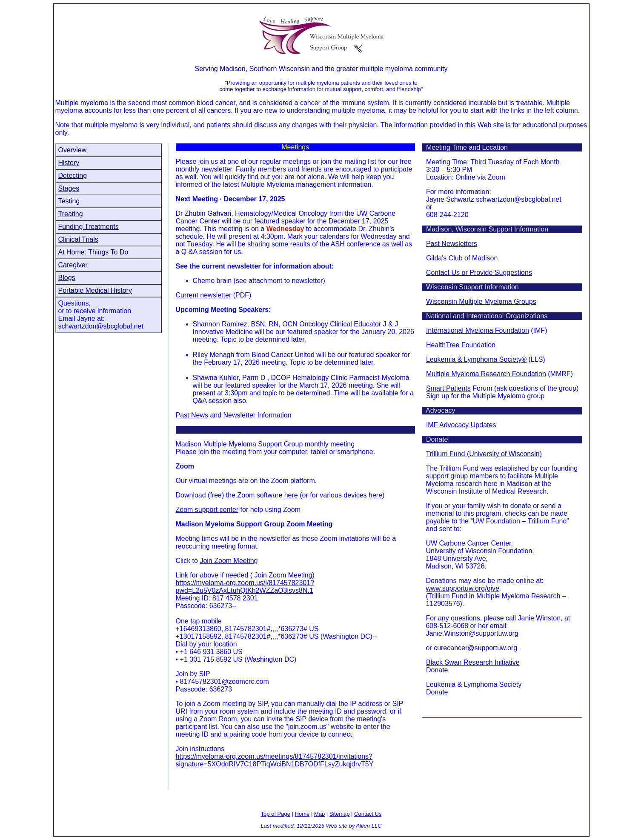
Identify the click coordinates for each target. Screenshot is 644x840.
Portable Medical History (95, 290)
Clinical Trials (78, 239)
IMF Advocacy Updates (461, 425)
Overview (73, 150)
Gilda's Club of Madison (462, 258)
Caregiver (73, 265)
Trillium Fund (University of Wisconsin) (484, 454)
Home (302, 814)
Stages (69, 188)
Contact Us (368, 814)
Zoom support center (207, 510)
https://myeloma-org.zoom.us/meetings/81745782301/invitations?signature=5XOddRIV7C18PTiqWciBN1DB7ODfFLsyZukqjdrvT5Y (275, 760)
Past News (192, 415)
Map (319, 814)
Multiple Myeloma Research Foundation (486, 374)
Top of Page (276, 814)
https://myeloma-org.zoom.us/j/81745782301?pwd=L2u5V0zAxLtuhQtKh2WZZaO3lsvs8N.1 (245, 587)
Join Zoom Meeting (229, 561)
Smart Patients (448, 388)
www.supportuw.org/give (462, 588)
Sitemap (340, 814)
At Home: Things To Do (93, 252)
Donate (437, 670)
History (69, 163)
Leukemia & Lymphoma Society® (476, 359)
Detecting (73, 176)
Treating (71, 214)
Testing (69, 201)
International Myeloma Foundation (478, 330)
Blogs (67, 278)
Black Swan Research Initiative (473, 662)
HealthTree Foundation (461, 345)
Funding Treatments (89, 227)
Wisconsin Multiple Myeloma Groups (481, 301)
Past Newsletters (452, 244)
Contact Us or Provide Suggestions (479, 273)
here (291, 495)
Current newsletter (204, 295)
